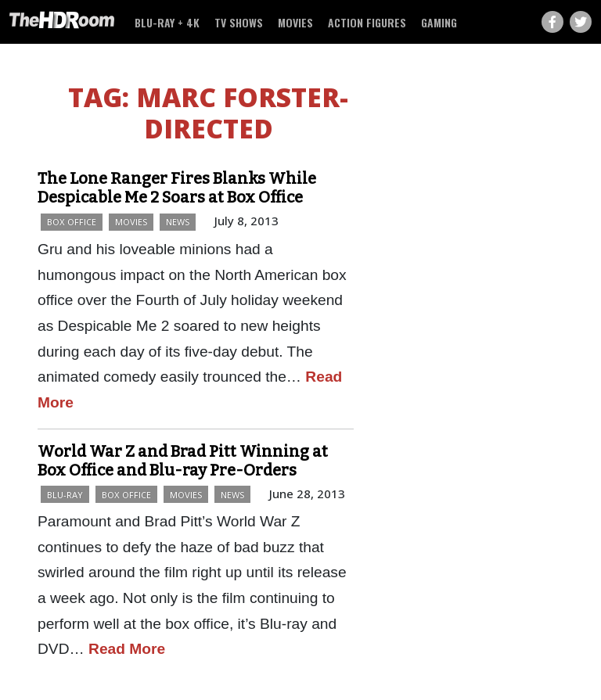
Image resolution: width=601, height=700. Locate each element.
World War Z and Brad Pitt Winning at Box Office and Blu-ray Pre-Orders (183, 461)
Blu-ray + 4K (167, 22)
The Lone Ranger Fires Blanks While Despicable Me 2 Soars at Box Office (177, 188)
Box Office (72, 222)
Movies (295, 22)
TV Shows (239, 22)
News (178, 222)
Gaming (439, 22)
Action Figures (367, 22)
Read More (127, 649)
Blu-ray (65, 495)
